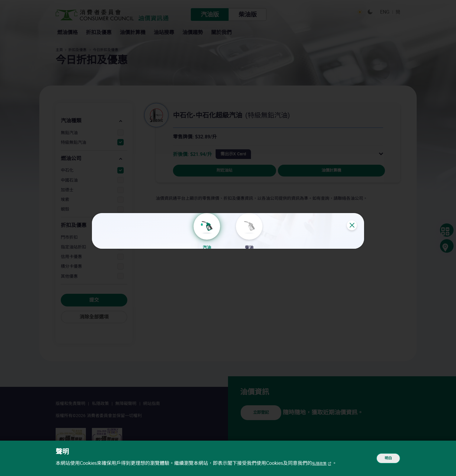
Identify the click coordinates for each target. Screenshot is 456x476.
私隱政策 (322, 463)
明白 (384, 458)
